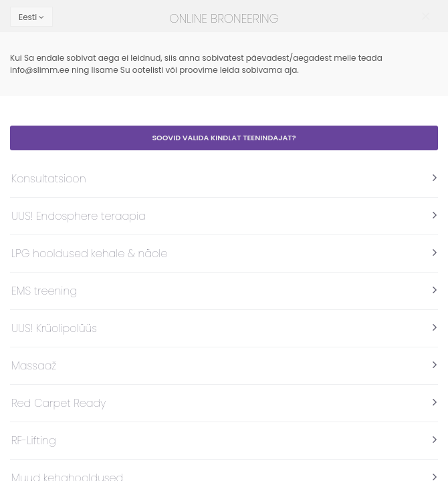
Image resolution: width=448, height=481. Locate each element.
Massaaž (34, 366)
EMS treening (44, 291)
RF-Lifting (34, 441)
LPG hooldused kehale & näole (89, 254)
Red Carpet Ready (59, 403)
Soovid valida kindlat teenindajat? (224, 138)
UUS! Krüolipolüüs (54, 328)
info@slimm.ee (40, 70)
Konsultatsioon (49, 179)
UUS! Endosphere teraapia (79, 216)
